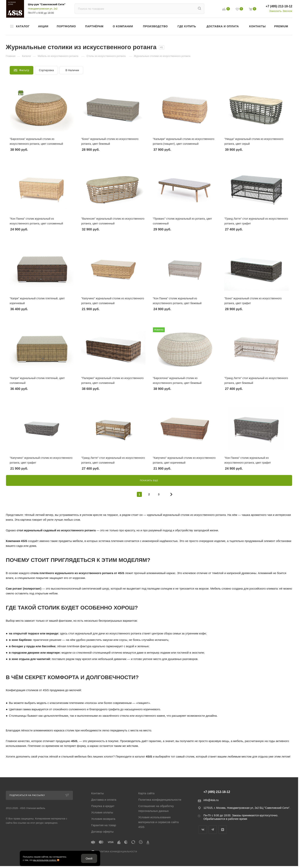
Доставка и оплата (104, 800)
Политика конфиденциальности (160, 800)
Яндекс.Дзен (223, 830)
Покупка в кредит (103, 806)
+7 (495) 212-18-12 (279, 6)
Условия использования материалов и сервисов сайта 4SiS (159, 822)
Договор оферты (102, 832)
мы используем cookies (45, 860)
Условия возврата (103, 819)
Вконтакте (203, 830)
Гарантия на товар (103, 825)
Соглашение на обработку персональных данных (156, 808)
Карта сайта (147, 793)
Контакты (97, 793)
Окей (89, 858)
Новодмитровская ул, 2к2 (43, 9)
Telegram (213, 830)
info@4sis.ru (211, 800)
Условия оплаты (102, 812)
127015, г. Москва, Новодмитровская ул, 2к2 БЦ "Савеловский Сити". (247, 808)
